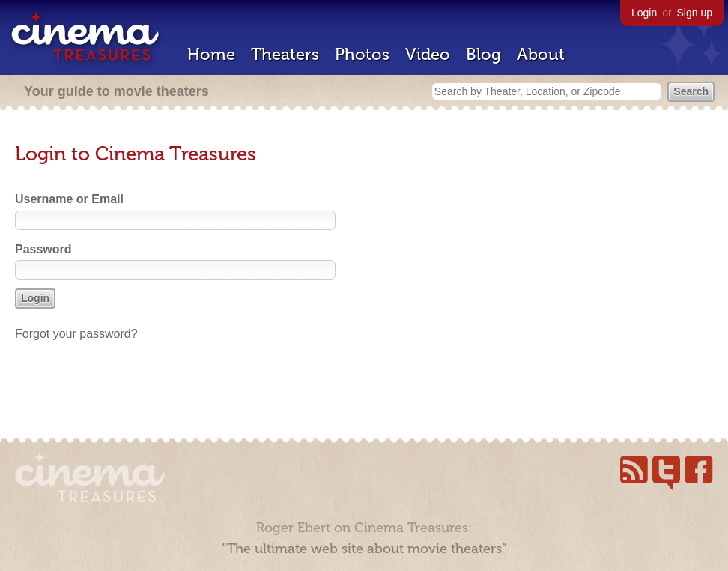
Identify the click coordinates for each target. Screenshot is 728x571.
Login (644, 13)
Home (211, 54)
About (541, 54)
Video (428, 54)
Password (43, 249)
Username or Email (69, 199)
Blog (483, 54)
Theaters (285, 54)
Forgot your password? (76, 334)
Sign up (695, 13)
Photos (362, 54)
